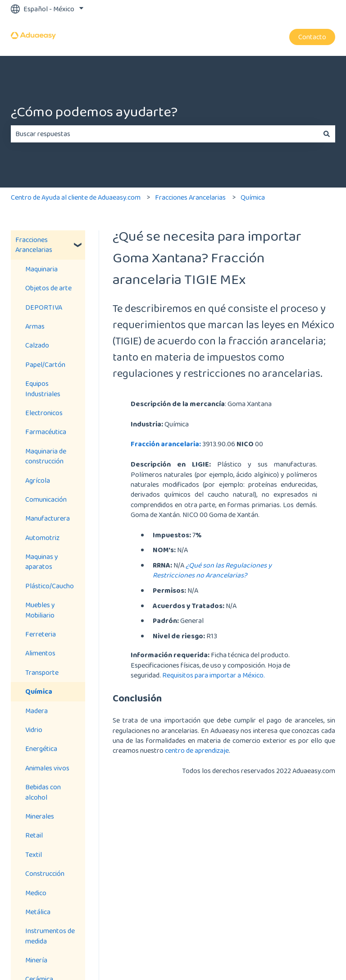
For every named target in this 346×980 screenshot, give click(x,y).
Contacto (312, 37)
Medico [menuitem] (36, 893)
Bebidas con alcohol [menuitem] (43, 792)
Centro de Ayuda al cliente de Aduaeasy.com (76, 197)
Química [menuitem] (39, 691)
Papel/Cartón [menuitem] (45, 364)
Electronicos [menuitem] (44, 413)
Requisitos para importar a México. (214, 675)
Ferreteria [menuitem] (41, 634)
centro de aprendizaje (197, 750)
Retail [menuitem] (34, 835)
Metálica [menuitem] (38, 912)
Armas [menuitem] (35, 326)
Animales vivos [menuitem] (47, 768)
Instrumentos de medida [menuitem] (50, 936)
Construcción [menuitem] (45, 873)
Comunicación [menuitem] (46, 499)
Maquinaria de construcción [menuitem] (46, 456)
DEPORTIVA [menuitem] (44, 307)
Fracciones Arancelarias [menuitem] (34, 245)
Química (253, 197)
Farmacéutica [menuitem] (46, 432)
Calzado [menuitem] (37, 345)
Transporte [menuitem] (42, 672)
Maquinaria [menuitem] (41, 269)
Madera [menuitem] (36, 711)
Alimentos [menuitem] (40, 653)
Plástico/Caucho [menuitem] (50, 586)
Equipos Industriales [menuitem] (43, 388)
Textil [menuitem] (34, 854)
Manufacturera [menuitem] (48, 518)
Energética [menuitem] (41, 749)
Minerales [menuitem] (40, 816)
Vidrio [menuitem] (34, 730)
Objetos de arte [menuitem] (48, 288)
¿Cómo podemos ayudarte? (94, 112)
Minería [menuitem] (36, 960)
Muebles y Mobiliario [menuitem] (40, 610)
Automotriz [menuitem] (42, 538)
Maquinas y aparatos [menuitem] (42, 561)
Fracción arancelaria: (166, 444)
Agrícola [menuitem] (38, 480)
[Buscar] (327, 134)
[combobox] (164, 134)
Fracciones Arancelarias (190, 197)
